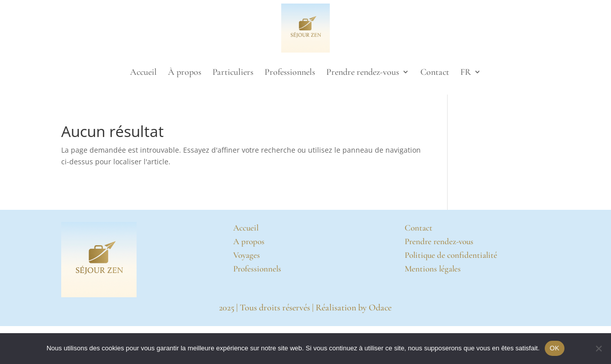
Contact (435, 72)
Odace (380, 307)
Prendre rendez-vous (363, 72)
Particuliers (233, 72)
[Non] (598, 348)
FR (466, 72)
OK (555, 348)
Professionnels (290, 72)
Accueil (143, 72)
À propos (185, 72)
